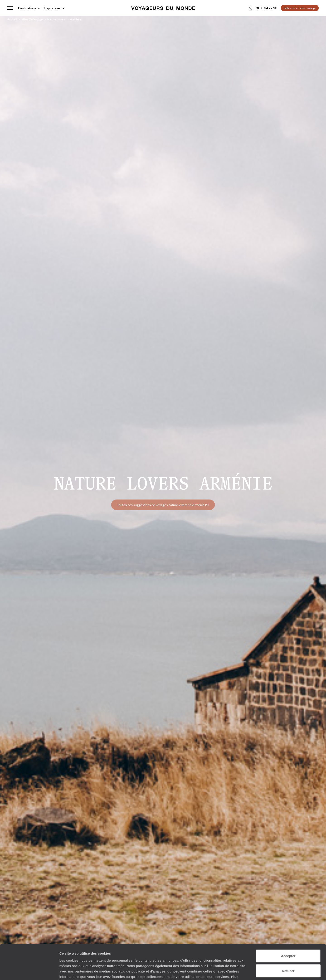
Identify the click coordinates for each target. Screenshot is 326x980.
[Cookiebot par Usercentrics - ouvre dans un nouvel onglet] (29, 971)
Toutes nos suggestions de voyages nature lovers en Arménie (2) (163, 505)
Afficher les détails (249, 971)
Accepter (288, 926)
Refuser (288, 941)
